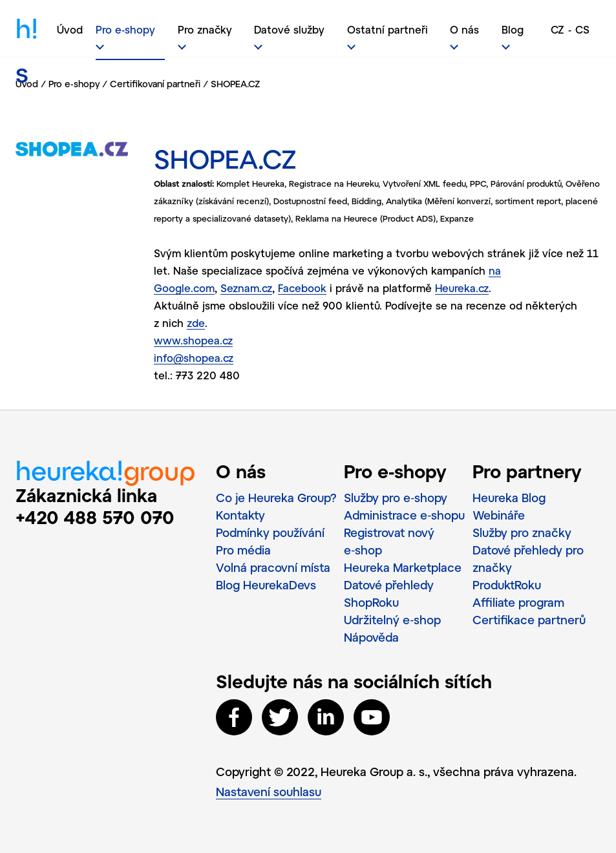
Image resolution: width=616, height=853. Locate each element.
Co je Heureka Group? (276, 498)
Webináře (499, 515)
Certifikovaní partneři (155, 84)
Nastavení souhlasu (269, 792)
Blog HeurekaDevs (266, 585)
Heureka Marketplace (403, 567)
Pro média (243, 550)
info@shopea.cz (194, 358)
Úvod (70, 29)
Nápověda (371, 637)
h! (27, 36)
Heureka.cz (462, 288)
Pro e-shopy (74, 84)
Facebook (302, 288)
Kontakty (240, 515)
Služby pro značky (522, 532)
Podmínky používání (270, 532)
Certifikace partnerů (529, 620)
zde (196, 323)
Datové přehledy (389, 585)
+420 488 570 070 (95, 517)
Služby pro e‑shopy (396, 498)
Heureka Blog (509, 498)
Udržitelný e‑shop (392, 620)
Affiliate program (518, 602)
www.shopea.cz (193, 340)
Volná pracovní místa (273, 567)
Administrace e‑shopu (404, 515)
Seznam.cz (246, 288)
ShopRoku (371, 602)
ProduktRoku (507, 585)
